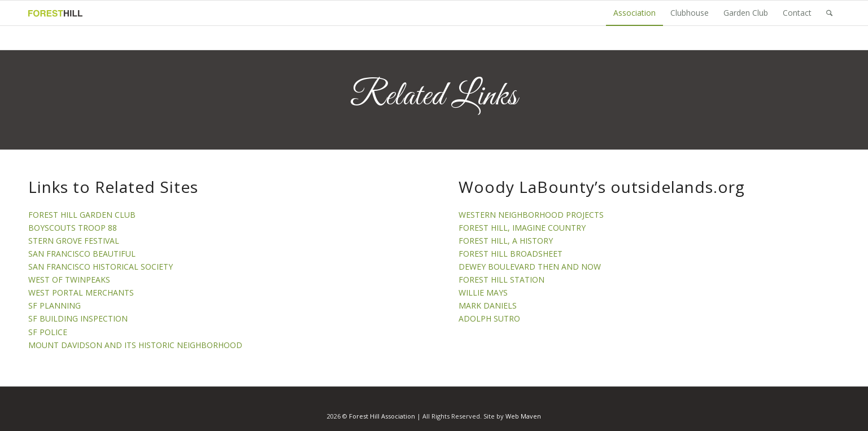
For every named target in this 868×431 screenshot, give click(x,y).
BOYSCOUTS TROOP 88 (73, 228)
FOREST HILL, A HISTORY (506, 241)
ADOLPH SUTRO (489, 318)
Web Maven (523, 416)
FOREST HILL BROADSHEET (511, 254)
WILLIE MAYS (483, 293)
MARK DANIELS (488, 305)
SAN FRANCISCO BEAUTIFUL (82, 254)
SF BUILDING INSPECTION (78, 318)
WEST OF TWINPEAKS (69, 280)
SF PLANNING (54, 305)
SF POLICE (48, 332)
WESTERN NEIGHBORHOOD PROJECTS (531, 215)
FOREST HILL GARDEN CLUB (82, 215)
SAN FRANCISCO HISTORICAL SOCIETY (101, 267)
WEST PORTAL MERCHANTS (81, 293)
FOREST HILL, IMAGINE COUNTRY (522, 228)
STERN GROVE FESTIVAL (74, 241)
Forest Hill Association (382, 416)
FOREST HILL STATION (501, 280)
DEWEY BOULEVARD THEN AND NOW (530, 267)
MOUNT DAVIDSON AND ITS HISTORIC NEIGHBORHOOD (135, 345)
